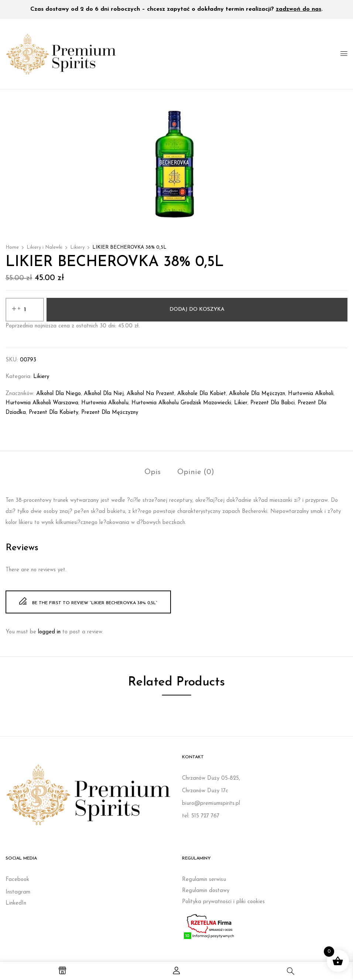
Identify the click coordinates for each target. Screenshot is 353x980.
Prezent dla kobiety (54, 413)
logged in (49, 632)
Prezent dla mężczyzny (110, 413)
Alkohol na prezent (150, 394)
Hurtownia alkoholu (105, 403)
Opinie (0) (196, 472)
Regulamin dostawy (206, 891)
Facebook (17, 880)
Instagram (18, 892)
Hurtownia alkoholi (311, 394)
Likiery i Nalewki (44, 247)
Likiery (77, 247)
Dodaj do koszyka (197, 309)
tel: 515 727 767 (201, 816)
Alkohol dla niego (59, 394)
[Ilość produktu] (25, 310)
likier (241, 403)
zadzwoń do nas (299, 9)
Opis (152, 472)
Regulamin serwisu (204, 880)
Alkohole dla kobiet (202, 394)
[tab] (152, 473)
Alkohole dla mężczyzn (257, 394)
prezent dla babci (273, 403)
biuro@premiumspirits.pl (211, 804)
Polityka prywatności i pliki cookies (223, 902)
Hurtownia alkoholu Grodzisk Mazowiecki (181, 403)
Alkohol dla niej (104, 394)
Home (12, 247)
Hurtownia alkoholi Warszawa (42, 403)
